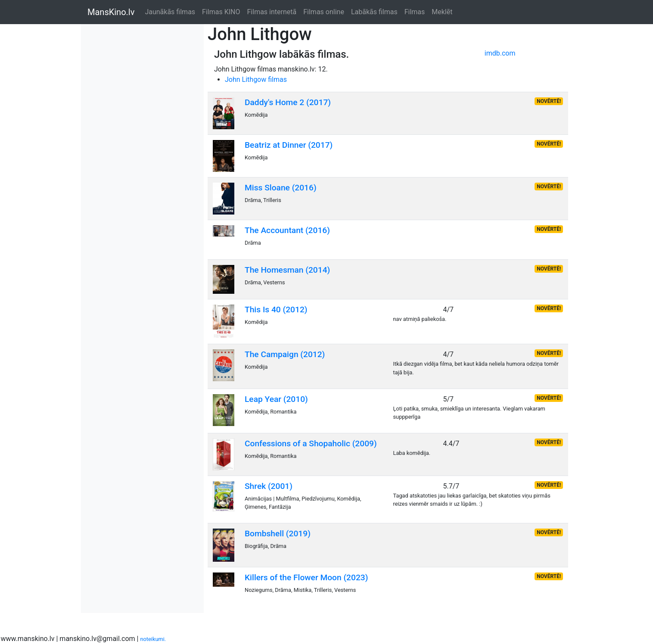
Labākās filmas (374, 12)
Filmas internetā (272, 12)
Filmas (415, 12)
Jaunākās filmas (170, 12)
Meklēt (442, 12)
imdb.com (500, 53)
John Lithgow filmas (256, 79)
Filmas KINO (221, 12)
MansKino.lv (111, 12)
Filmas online (324, 12)
